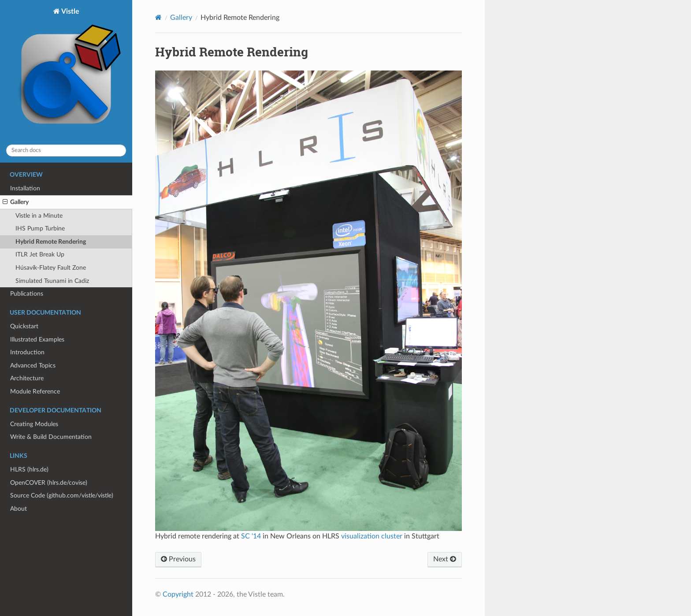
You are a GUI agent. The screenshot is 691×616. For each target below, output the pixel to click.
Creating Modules (34, 424)
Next (445, 559)
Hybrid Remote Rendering (51, 242)
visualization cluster (372, 536)
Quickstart (24, 326)
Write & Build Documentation (51, 437)
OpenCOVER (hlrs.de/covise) (49, 483)
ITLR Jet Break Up (40, 254)
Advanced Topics (33, 366)
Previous (178, 559)
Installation (25, 188)
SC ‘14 (251, 536)
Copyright (178, 594)
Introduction (27, 352)
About (19, 509)
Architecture (27, 378)
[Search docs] (66, 150)
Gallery (16, 202)
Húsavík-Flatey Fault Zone (51, 268)
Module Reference (35, 391)
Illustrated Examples (37, 340)
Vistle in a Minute (39, 216)
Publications (27, 294)
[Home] (158, 17)
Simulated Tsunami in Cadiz (52, 281)
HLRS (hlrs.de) (29, 469)
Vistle (66, 72)
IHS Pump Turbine (40, 228)
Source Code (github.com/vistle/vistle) (62, 495)
